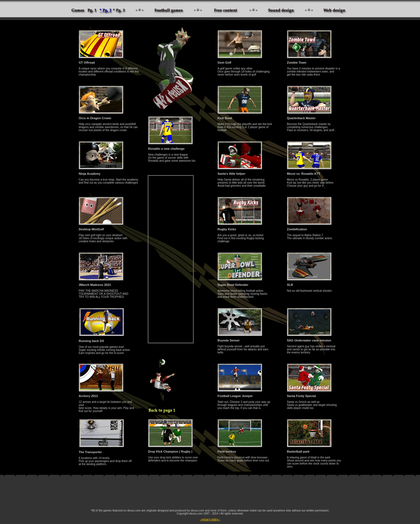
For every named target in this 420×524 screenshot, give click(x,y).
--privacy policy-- (210, 519)
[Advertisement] (171, 259)
